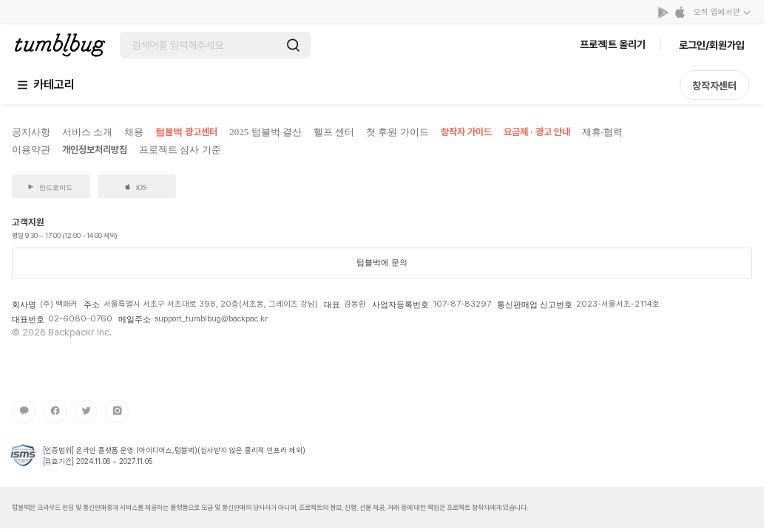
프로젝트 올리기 (613, 44)
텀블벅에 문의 (382, 262)
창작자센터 (714, 86)
